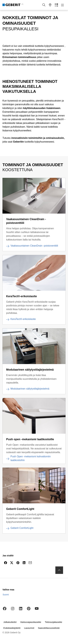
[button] (44, 5)
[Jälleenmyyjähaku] (50, 5)
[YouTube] (37, 609)
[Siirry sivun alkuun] (59, 570)
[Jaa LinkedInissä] (24, 563)
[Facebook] (5, 609)
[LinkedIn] (21, 609)
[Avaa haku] (44, 5)
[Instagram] (13, 609)
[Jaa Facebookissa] (6, 563)
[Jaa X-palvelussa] (12, 563)
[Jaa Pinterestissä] (18, 563)
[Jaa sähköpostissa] (30, 563)
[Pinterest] (29, 609)
